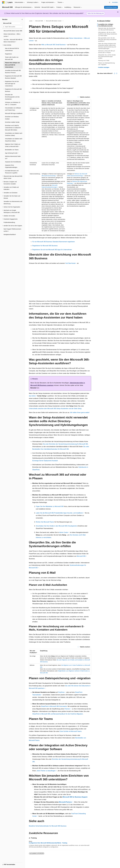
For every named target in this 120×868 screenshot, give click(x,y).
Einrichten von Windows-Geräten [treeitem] (12, 118)
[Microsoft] (3, 2)
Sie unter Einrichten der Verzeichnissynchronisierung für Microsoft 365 (65, 444)
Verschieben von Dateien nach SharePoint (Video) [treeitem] (14, 140)
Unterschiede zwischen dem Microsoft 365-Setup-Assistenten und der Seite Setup (55, 409)
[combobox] (12, 23)
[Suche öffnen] (110, 2)
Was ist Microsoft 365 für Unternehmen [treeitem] (12, 50)
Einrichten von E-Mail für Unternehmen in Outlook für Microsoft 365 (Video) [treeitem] (13, 128)
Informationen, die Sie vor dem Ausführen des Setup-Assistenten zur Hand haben (108, 34)
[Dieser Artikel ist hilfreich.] (114, 73)
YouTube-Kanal (70, 263)
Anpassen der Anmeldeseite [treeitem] (13, 162)
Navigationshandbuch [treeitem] (10, 234)
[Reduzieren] (22, 20)
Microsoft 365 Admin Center (54, 21)
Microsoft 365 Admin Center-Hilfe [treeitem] (13, 31)
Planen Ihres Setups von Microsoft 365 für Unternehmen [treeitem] (12, 65)
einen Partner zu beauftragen (46, 771)
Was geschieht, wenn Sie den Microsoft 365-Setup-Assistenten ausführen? (107, 40)
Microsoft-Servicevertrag (48, 176)
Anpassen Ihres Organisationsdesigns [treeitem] (11, 166)
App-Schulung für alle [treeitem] (11, 153)
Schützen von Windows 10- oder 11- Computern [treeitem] (13, 104)
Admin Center (64, 532)
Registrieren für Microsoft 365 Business (45, 246)
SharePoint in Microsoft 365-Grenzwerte (54, 706)
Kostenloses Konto (111, 7)
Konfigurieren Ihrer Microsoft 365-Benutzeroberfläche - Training (48, 843)
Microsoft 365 (39, 21)
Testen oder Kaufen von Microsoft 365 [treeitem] (12, 58)
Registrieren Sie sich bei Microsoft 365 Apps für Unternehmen (52, 250)
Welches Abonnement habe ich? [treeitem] (13, 157)
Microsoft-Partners (65, 802)
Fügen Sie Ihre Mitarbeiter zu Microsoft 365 (50, 506)
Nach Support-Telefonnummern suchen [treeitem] (12, 230)
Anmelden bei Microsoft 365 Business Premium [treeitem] (13, 72)
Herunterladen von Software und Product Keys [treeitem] (13, 109)
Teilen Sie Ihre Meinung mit (96, 13)
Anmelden (115, 2)
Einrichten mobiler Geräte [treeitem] (12, 122)
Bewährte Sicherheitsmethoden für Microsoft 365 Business (48, 826)
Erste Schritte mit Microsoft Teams (71, 731)
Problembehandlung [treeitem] (9, 222)
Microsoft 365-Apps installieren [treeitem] (14, 113)
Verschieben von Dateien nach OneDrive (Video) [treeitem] (14, 134)
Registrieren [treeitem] (8, 54)
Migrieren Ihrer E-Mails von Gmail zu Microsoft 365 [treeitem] (13, 145)
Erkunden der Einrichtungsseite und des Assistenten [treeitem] (12, 97)
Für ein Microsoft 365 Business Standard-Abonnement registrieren (54, 242)
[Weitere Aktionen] (89, 21)
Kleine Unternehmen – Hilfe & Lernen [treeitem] (12, 35)
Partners (67, 709)
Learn (31, 21)
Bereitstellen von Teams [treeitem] (12, 150)
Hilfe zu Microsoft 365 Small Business (53, 45)
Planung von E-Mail (104, 60)
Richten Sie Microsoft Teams (45, 522)
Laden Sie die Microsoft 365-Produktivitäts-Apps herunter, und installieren (59, 513)
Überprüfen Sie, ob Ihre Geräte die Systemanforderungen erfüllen (107, 57)
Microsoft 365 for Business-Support (75, 797)
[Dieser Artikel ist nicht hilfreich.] (117, 73)
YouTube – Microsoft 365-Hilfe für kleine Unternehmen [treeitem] (13, 41)
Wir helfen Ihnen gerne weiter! (80, 413)
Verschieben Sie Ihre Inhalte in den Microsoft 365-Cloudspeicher (56, 526)
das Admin (32, 396)
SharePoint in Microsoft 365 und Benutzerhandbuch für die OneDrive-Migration (58, 714)
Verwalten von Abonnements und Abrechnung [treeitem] (13, 203)
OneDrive (61, 692)
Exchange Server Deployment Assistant (45, 461)
